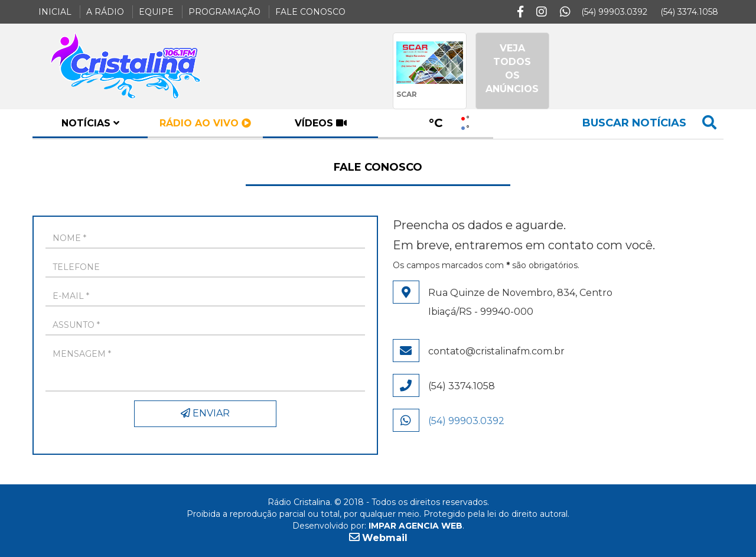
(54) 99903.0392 (466, 421)
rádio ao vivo (205, 123)
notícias (90, 123)
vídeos (321, 123)
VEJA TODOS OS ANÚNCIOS (512, 69)
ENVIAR (205, 413)
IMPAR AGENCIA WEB (416, 526)
